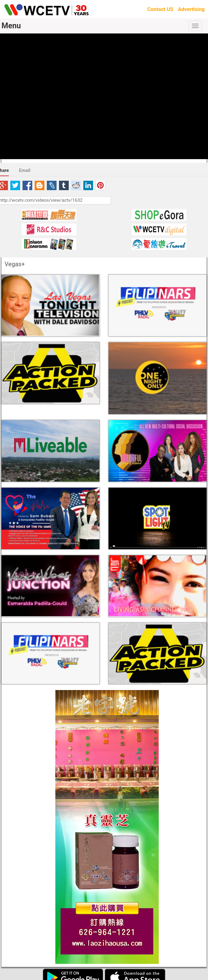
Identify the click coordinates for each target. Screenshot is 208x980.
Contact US (160, 9)
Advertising (191, 9)
